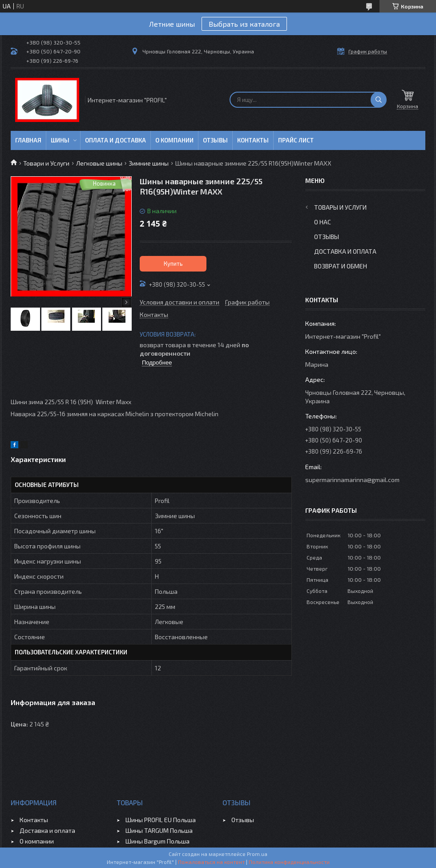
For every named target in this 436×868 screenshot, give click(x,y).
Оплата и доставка (115, 140)
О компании (174, 140)
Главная (28, 140)
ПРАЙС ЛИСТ (296, 140)
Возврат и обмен (341, 266)
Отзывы (215, 140)
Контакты (253, 140)
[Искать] (379, 100)
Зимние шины (149, 163)
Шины (60, 140)
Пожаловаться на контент (211, 862)
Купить (173, 264)
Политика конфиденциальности (289, 862)
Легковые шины (99, 163)
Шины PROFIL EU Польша (161, 820)
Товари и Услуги (46, 163)
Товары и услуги (340, 207)
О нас (323, 222)
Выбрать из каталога (244, 24)
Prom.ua (257, 854)
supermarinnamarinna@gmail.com (352, 480)
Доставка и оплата (345, 251)
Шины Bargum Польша (157, 841)
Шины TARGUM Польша (159, 830)
